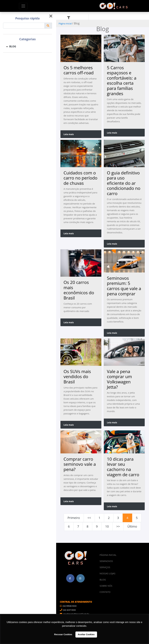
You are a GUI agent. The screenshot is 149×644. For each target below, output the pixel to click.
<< (89, 518)
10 (107, 526)
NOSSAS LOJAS (108, 573)
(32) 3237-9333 (68, 610)
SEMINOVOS (106, 561)
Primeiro (74, 518)
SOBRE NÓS (106, 586)
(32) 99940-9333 (68, 606)
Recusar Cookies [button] (63, 634)
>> (118, 526)
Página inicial (65, 24)
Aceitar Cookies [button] (86, 634)
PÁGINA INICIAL (108, 555)
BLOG (13, 46)
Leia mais (69, 134)
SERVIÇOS (105, 567)
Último (132, 526)
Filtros (75, 17)
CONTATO (105, 592)
